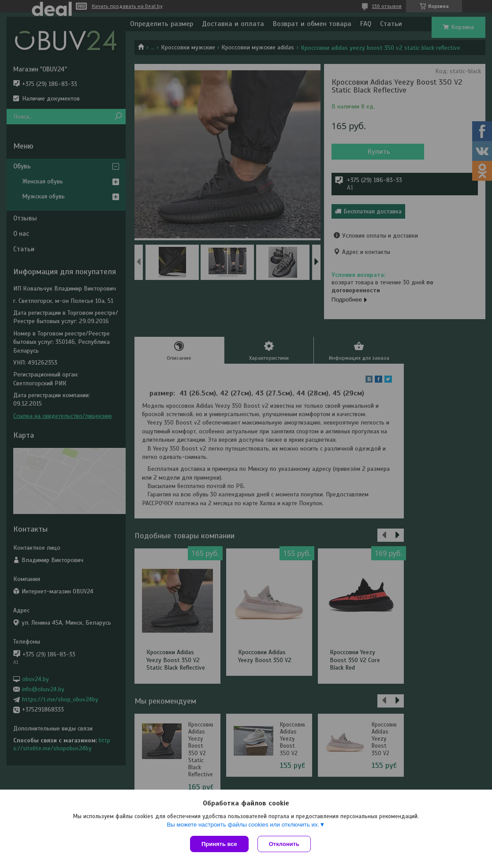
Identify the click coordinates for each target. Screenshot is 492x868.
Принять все (219, 844)
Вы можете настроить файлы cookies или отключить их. (243, 825)
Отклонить (284, 844)
